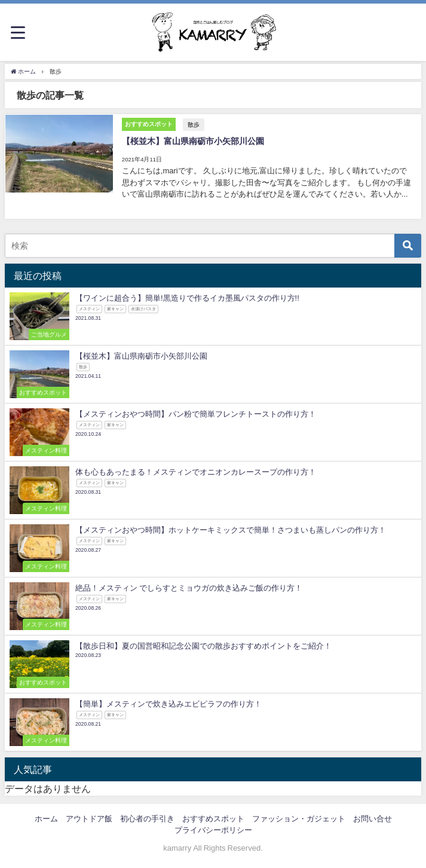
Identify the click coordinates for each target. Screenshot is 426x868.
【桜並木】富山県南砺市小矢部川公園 (192, 140)
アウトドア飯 (89, 817)
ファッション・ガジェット (299, 817)
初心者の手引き (147, 817)
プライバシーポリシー (213, 829)
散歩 (193, 124)
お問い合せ (373, 817)
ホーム (46, 817)
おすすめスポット (213, 817)
